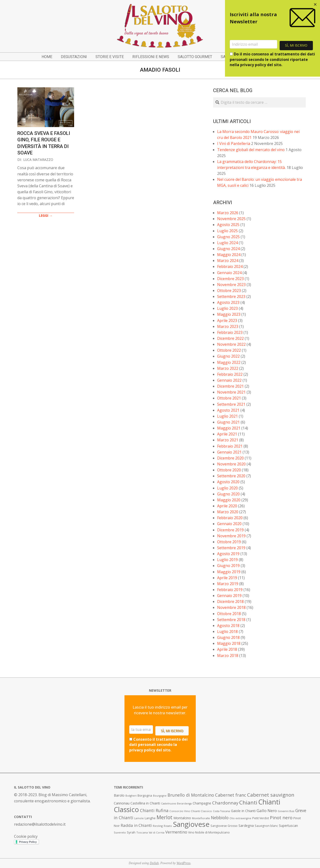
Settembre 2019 (231, 548)
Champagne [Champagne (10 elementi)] (202, 803)
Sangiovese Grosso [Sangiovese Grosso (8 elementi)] (224, 826)
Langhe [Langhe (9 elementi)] (150, 818)
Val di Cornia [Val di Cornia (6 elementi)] (157, 833)
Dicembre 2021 (230, 386)
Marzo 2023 (228, 326)
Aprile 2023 (227, 321)
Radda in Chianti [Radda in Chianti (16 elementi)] (136, 825)
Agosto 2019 (228, 554)
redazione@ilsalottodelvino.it (40, 824)
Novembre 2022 (231, 344)
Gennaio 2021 (229, 452)
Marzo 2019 (228, 584)
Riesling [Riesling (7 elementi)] (158, 826)
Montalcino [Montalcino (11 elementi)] (182, 818)
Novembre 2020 (231, 464)
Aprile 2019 (227, 578)
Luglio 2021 (227, 416)
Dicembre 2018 (230, 602)
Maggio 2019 (229, 572)
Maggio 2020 (229, 500)
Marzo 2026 (228, 213)
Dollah (154, 863)
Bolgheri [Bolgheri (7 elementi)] (131, 796)
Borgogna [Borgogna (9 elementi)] (145, 795)
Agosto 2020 (228, 482)
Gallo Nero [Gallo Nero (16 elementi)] (267, 811)
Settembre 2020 (231, 476)
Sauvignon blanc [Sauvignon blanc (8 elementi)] (266, 826)
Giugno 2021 (228, 422)
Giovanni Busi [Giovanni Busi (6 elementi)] (286, 811)
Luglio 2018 (227, 631)
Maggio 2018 (229, 643)
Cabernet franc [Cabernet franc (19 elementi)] (231, 795)
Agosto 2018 (228, 626)
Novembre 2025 (231, 219)
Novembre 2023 (231, 285)
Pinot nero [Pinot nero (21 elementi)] (281, 818)
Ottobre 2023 (229, 291)
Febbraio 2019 (230, 590)
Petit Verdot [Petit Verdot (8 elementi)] (261, 818)
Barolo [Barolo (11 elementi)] (119, 795)
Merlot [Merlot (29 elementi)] (165, 817)
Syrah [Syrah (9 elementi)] (131, 832)
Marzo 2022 (228, 368)
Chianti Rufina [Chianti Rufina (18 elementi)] (154, 810)
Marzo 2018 (228, 656)
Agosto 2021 (228, 410)
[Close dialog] (315, 5)
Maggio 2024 (229, 255)
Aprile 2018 (227, 649)
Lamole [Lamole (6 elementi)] (139, 818)
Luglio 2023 (227, 308)
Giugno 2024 (228, 249)
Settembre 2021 (231, 404)
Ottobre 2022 (229, 350)
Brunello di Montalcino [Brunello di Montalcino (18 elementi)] (191, 795)
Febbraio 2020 (230, 518)
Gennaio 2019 (229, 596)
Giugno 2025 (228, 237)
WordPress (184, 863)
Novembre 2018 (231, 607)
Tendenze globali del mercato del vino (251, 150)
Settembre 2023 (231, 296)
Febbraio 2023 (230, 332)
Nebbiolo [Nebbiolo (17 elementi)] (220, 818)
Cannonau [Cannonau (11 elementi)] (122, 803)
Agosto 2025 (228, 225)
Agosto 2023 (228, 302)
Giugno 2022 (228, 356)
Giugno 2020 (228, 494)
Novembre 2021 (231, 392)
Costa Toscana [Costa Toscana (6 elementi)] (221, 811)
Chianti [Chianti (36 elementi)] (248, 802)
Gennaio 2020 (229, 524)
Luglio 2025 (227, 231)
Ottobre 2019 (229, 542)
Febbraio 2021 (230, 446)
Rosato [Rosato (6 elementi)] (168, 826)
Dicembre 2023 (230, 279)
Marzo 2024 (228, 261)
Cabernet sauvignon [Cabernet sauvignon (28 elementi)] (271, 795)
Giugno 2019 (228, 566)
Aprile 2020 (227, 506)
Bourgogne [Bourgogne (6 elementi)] (160, 796)
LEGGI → (46, 215)
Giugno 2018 (228, 637)
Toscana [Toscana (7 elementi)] (142, 832)
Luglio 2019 (227, 560)
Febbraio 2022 (230, 374)
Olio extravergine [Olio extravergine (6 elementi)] (240, 818)
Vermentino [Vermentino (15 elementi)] (176, 832)
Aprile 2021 (227, 434)
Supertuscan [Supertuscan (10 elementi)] (288, 826)
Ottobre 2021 (229, 398)
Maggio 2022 (229, 362)
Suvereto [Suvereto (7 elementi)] (120, 832)
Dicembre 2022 (230, 338)
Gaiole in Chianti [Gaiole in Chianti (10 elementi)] (243, 811)
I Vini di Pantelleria (234, 143)
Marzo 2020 (228, 512)
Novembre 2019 (231, 536)
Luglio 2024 (227, 243)
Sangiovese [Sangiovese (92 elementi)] (191, 824)
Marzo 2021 (228, 440)
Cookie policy (26, 836)
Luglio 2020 (227, 488)
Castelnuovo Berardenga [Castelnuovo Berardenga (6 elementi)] (176, 804)
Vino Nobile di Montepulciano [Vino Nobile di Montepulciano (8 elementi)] (209, 832)
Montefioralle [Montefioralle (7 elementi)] (201, 818)
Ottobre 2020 (229, 470)
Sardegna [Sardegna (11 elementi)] (246, 826)
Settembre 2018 (231, 620)
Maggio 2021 (229, 428)
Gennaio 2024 (229, 273)
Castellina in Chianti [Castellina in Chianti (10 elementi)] (145, 803)
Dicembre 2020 (230, 458)
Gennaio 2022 (229, 380)
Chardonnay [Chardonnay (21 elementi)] (225, 803)
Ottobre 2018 (229, 614)
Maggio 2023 (229, 314)
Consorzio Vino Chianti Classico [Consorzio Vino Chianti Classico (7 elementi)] (191, 811)
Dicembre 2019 (230, 530)
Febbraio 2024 (230, 266)
